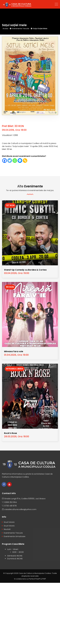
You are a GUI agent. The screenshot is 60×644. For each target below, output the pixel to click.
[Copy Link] (25, 161)
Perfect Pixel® (34, 579)
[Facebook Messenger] (20, 161)
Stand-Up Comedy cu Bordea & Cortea (25, 270)
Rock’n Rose (11, 433)
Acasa (5, 29)
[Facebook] (5, 161)
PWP (44, 579)
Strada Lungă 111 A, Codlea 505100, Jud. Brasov (25, 499)
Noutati (7, 529)
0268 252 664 (11, 502)
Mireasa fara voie (14, 351)
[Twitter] (10, 161)
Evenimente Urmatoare (15, 536)
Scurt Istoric (9, 522)
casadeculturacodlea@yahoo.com (20, 509)
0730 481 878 (10, 506)
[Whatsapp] (15, 161)
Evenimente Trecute (21, 29)
